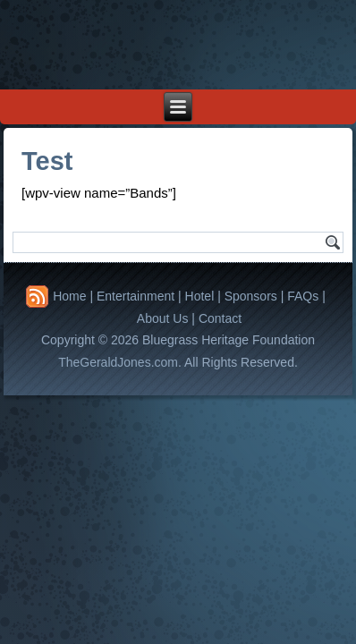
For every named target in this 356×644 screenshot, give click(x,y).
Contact (220, 318)
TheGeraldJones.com (118, 362)
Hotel (200, 296)
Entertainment (136, 296)
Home (69, 296)
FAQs (303, 296)
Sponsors (251, 296)
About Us (163, 318)
